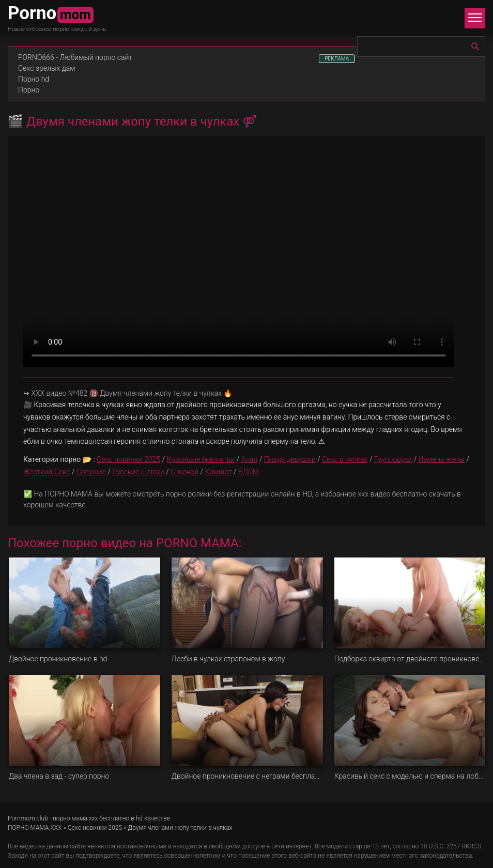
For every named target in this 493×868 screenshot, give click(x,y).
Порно (29, 90)
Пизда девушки (290, 459)
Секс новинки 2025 (128, 459)
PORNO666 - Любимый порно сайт (75, 57)
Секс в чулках (345, 459)
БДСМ (249, 472)
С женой (184, 472)
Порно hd (34, 79)
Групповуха (393, 459)
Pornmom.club (28, 818)
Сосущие (91, 472)
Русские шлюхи (138, 472)
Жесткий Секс (47, 472)
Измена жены (441, 459)
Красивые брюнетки (201, 459)
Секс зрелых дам (47, 68)
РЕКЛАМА (337, 59)
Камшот (218, 472)
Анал (250, 459)
